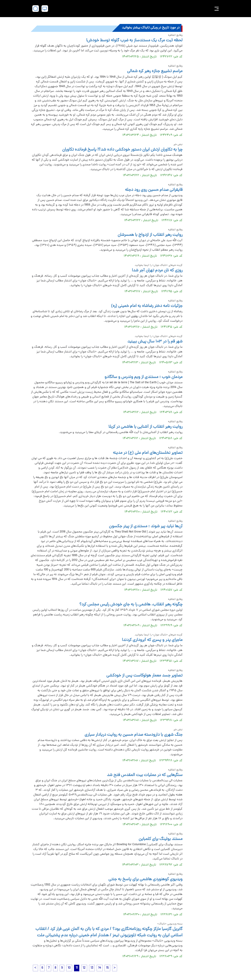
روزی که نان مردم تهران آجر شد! (157, 271)
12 (84, 968)
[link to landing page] (128, 9)
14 (100, 968)
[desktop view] (45, 9)
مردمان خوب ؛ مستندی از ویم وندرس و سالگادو (143, 377)
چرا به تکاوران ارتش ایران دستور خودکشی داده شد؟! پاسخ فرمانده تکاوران (122, 150)
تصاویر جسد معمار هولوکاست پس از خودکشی (144, 676)
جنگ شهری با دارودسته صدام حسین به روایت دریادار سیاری (134, 735)
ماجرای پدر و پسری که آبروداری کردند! (152, 640)
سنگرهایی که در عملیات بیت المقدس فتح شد (145, 775)
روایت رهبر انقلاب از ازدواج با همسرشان (150, 235)
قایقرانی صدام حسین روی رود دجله (154, 190)
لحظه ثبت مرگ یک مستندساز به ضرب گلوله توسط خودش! (134, 41)
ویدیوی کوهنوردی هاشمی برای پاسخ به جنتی (145, 879)
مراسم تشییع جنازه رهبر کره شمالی (155, 71)
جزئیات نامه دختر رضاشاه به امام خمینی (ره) (147, 306)
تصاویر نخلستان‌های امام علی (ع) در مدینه (148, 453)
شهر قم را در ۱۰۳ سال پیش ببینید (155, 342)
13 (92, 968)
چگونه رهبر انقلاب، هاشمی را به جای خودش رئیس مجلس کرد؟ (131, 605)
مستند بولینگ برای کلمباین (161, 839)
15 (107, 968)
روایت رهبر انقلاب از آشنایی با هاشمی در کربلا (145, 427)
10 (69, 968)
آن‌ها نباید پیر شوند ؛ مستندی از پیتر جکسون (146, 526)
